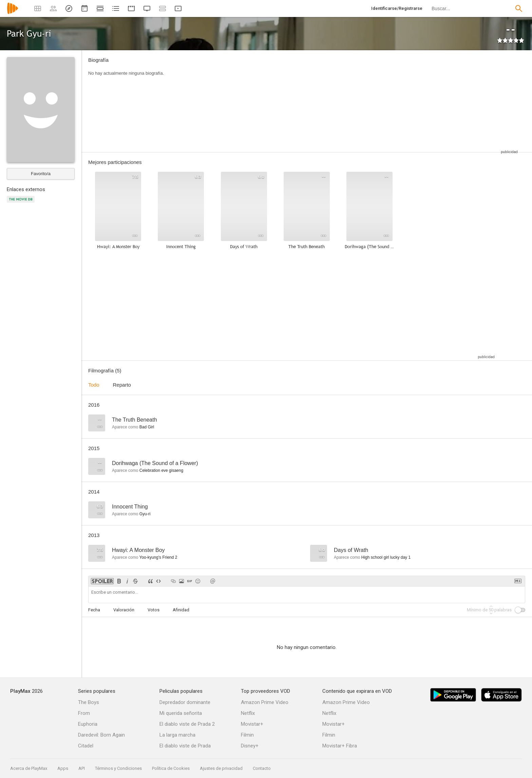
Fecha (94, 610)
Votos (154, 610)
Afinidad (181, 610)
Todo (94, 385)
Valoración (124, 610)
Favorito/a (41, 174)
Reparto (122, 385)
